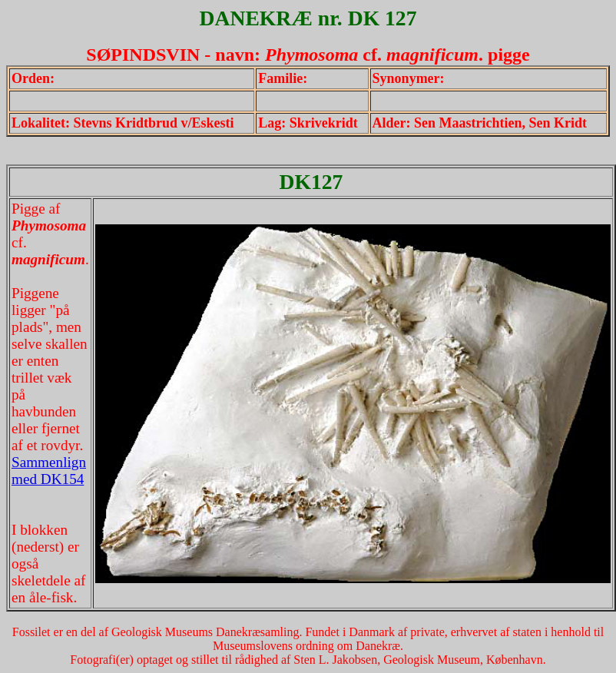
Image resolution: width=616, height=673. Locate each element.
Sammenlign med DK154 (49, 471)
